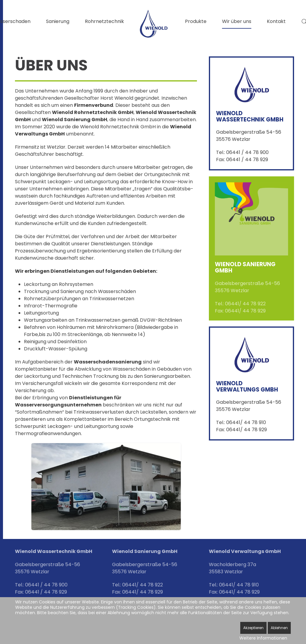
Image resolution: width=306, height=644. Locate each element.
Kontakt (276, 21)
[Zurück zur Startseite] (154, 24)
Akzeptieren (253, 628)
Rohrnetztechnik (104, 21)
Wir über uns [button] (237, 21)
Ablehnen (279, 628)
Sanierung (58, 21)
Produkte (196, 21)
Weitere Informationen (263, 638)
